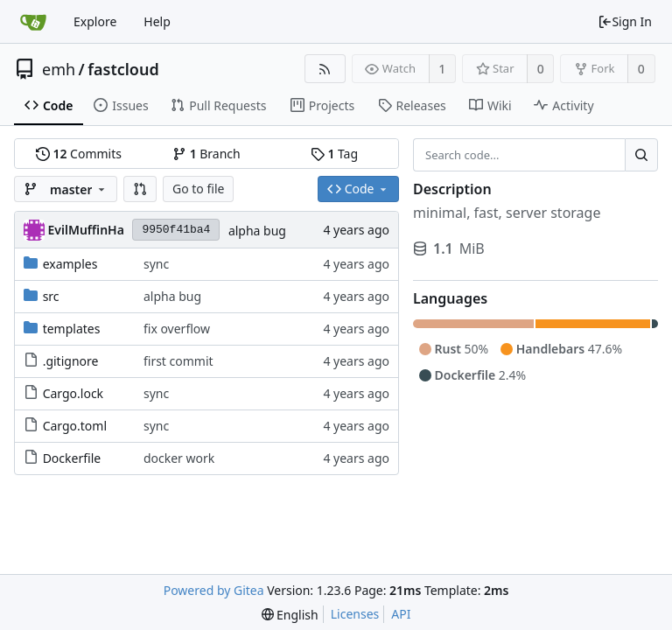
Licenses (355, 614)
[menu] (290, 615)
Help (157, 21)
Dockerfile (72, 458)
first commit (178, 361)
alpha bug (257, 231)
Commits (79, 154)
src (51, 296)
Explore (95, 21)
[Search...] (641, 155)
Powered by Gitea (214, 590)
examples (70, 264)
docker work (179, 458)
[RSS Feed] (325, 69)
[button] (140, 189)
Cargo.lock (73, 393)
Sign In (625, 21)
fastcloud (123, 69)
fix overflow (177, 329)
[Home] (33, 22)
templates (72, 329)
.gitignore (71, 361)
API (401, 614)
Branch (206, 154)
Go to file (198, 189)
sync (156, 264)
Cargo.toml (75, 426)
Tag (334, 154)
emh (59, 69)
